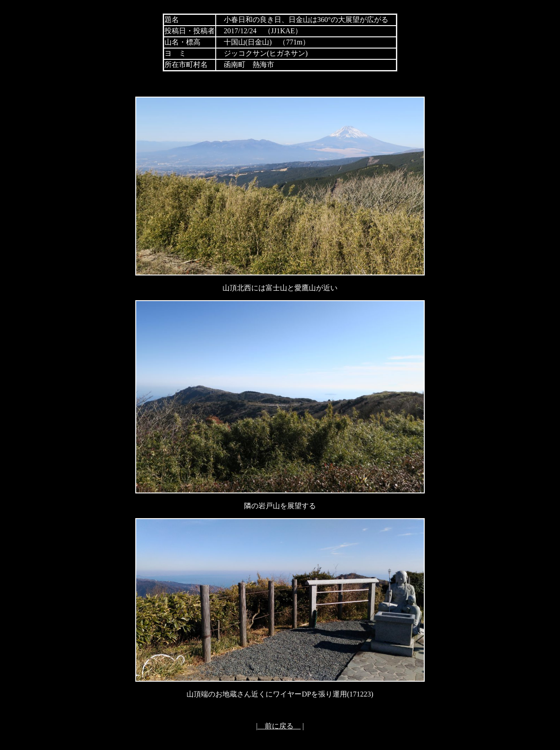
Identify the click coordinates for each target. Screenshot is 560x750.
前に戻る (279, 726)
